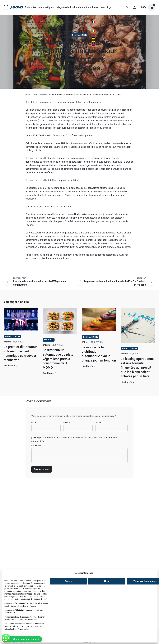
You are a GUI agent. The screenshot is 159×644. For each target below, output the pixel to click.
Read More (11, 366)
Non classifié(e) (79, 35)
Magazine (49, 340)
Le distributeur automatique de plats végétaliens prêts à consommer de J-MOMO (58, 359)
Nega (107, 581)
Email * (67, 423)
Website (99, 423)
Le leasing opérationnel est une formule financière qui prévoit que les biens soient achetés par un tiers (138, 368)
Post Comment (42, 469)
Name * (34, 423)
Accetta (69, 581)
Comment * (36, 446)
